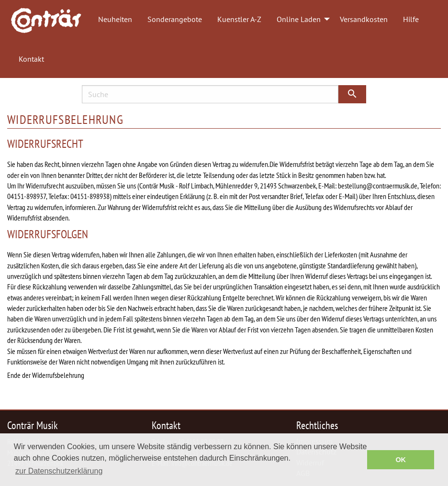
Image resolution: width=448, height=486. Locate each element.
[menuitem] (51, 20)
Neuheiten (115, 19)
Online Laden (299, 19)
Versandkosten (364, 19)
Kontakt (31, 59)
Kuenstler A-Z (239, 19)
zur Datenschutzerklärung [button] (59, 471)
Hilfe (411, 19)
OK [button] (401, 460)
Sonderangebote (175, 19)
